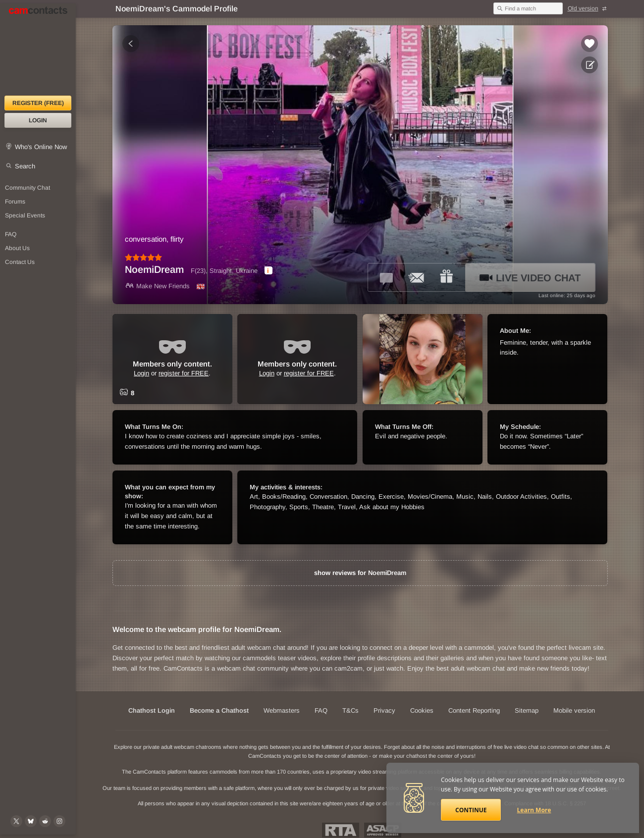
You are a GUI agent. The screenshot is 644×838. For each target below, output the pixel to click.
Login (38, 120)
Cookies (422, 710)
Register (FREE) (38, 103)
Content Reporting (474, 710)
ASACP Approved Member (383, 830)
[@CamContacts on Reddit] (45, 821)
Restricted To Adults (341, 830)
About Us (17, 248)
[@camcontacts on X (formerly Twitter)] (16, 821)
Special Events (25, 215)
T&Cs (350, 710)
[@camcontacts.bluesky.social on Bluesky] (31, 821)
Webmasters (282, 710)
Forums (15, 202)
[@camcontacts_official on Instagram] (59, 821)
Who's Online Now (41, 147)
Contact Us (20, 262)
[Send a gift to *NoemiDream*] (446, 277)
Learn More (534, 810)
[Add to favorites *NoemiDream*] (590, 44)
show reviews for (360, 573)
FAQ (11, 234)
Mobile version (574, 710)
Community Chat (27, 188)
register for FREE (184, 373)
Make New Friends (157, 286)
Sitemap (527, 710)
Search (25, 166)
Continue (471, 810)
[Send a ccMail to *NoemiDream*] (417, 277)
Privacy (384, 710)
